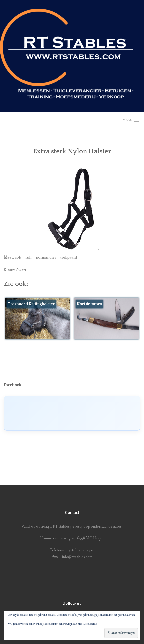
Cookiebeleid (90, 624)
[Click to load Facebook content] (72, 413)
